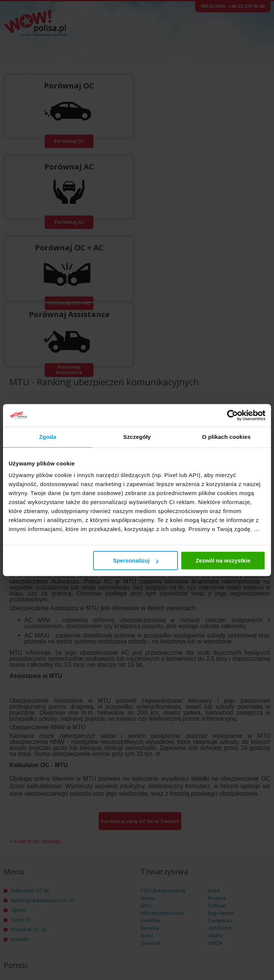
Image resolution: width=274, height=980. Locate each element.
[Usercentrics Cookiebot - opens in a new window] (233, 415)
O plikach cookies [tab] (226, 437)
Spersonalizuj (136, 560)
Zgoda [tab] (48, 437)
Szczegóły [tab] (137, 437)
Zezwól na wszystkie (223, 560)
